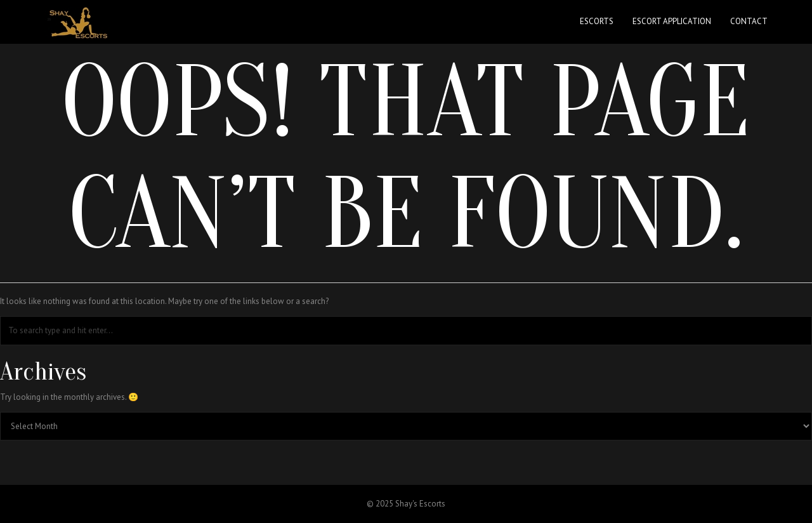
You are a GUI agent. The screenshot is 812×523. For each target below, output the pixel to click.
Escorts (597, 21)
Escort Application (672, 21)
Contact (749, 21)
